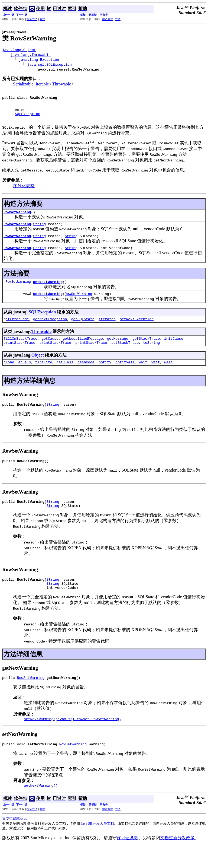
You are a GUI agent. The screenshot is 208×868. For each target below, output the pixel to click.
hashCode (86, 376)
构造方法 (32, 19)
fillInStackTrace (20, 351)
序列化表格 (24, 191)
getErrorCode (16, 330)
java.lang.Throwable (31, 55)
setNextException (137, 330)
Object (38, 368)
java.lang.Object (19, 50)
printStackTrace (19, 355)
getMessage (118, 351)
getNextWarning (48, 291)
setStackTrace (125, 355)
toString (151, 355)
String (39, 231)
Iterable (42, 85)
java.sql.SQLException (50, 65)
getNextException (50, 330)
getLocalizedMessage (83, 351)
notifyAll (125, 376)
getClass (65, 376)
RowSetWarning (17, 218)
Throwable (62, 85)
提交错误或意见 (14, 841)
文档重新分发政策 (177, 861)
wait (143, 376)
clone (9, 376)
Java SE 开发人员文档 (98, 846)
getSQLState (83, 330)
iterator (107, 330)
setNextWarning (48, 304)
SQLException (28, 119)
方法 (42, 19)
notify (105, 376)
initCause (174, 351)
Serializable (23, 85)
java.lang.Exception (39, 60)
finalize (44, 376)
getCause (50, 351)
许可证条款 (128, 861)
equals (25, 376)
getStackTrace (146, 351)
